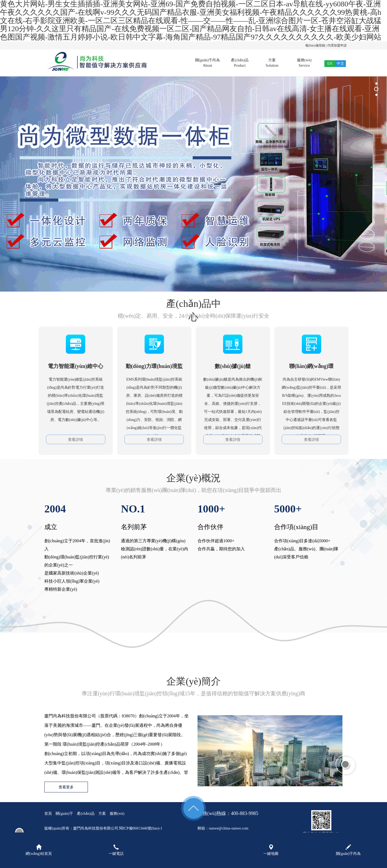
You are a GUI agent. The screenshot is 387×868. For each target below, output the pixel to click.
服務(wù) (304, 63)
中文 (341, 64)
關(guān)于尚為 (207, 63)
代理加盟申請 (337, 45)
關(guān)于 (64, 814)
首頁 (175, 63)
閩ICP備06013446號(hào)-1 (141, 828)
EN (330, 64)
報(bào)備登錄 (315, 45)
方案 (272, 63)
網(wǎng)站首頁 (39, 850)
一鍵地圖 (271, 850)
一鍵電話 (116, 850)
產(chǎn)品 (240, 63)
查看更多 (66, 787)
